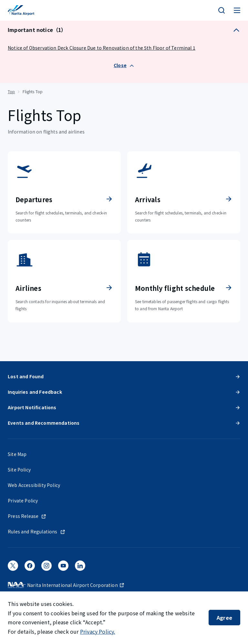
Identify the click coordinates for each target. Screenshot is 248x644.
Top (11, 91)
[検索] (222, 10)
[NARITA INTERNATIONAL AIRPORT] (21, 10)
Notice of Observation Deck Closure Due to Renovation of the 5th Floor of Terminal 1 (102, 48)
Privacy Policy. (98, 631)
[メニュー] (237, 10)
